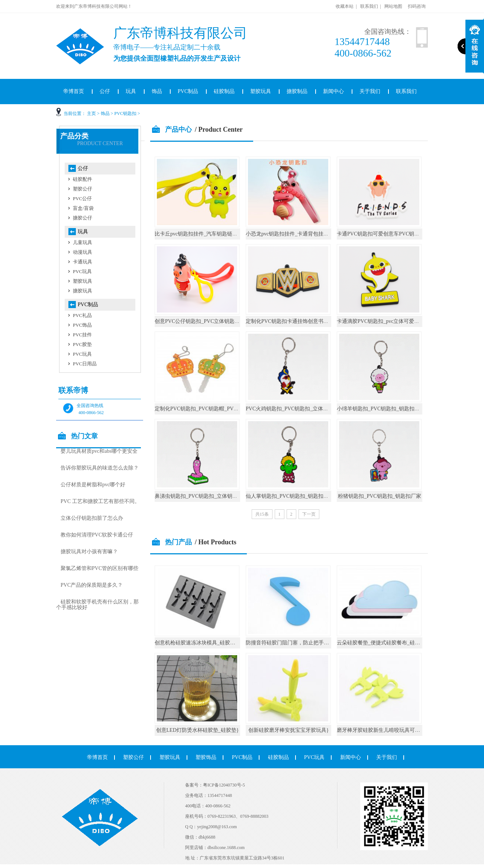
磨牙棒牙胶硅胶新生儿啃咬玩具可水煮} (382, 730)
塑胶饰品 (206, 757)
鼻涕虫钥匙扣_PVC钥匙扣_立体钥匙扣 (199, 496)
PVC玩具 (82, 271)
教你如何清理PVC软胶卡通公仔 (97, 535)
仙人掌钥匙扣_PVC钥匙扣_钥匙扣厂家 (290, 496)
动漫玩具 (83, 252)
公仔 (105, 91)
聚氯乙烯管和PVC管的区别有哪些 (99, 568)
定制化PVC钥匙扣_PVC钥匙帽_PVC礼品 (201, 409)
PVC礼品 (82, 315)
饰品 (157, 91)
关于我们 (370, 91)
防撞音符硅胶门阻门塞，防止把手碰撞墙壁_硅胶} (303, 643)
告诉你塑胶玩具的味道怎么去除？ (100, 468)
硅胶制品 (224, 91)
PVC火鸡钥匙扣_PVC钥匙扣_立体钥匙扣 (292, 409)
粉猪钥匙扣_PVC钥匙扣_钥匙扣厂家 (379, 496)
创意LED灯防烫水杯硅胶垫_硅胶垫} (198, 730)
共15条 (262, 514)
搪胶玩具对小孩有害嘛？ (89, 552)
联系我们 (369, 6)
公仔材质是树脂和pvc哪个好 (93, 485)
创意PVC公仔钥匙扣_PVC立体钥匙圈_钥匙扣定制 (212, 321)
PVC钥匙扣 (125, 113)
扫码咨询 (417, 6)
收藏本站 (345, 6)
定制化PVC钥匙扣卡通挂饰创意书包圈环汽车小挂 (303, 321)
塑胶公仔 (83, 189)
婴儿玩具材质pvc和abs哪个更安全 (99, 451)
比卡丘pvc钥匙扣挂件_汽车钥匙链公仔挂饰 (204, 234)
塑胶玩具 (261, 91)
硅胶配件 (83, 179)
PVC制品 (188, 91)
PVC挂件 (82, 335)
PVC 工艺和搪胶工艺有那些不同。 (100, 501)
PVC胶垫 (82, 344)
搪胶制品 (297, 91)
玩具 (131, 91)
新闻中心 (333, 91)
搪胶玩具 (83, 291)
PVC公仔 (82, 198)
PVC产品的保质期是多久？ (92, 585)
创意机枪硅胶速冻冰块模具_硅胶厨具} (199, 643)
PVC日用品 (85, 364)
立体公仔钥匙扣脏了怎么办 (92, 518)
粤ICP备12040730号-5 (224, 785)
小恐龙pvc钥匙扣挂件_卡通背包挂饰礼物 (292, 234)
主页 (91, 113)
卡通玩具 (83, 262)
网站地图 (393, 6)
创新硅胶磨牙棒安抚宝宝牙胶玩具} (289, 730)
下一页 (309, 514)
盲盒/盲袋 (83, 208)
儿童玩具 (83, 242)
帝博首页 (74, 91)
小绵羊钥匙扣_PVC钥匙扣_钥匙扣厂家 (381, 409)
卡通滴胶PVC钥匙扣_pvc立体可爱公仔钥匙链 (388, 321)
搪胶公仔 (83, 218)
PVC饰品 (82, 325)
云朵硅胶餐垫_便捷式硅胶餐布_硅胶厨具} (385, 643)
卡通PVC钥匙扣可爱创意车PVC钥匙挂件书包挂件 (394, 234)
